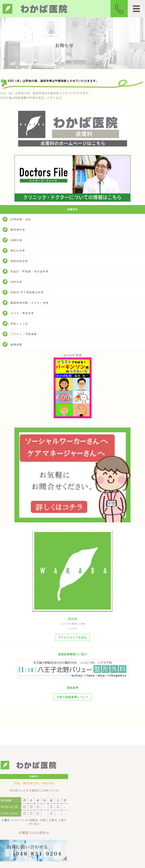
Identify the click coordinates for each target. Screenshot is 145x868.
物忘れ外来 (18, 251)
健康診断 (16, 345)
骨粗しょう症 (19, 324)
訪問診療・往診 (21, 219)
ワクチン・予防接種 (24, 334)
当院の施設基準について (72, 697)
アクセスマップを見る (72, 637)
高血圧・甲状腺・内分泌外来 (30, 271)
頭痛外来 (16, 240)
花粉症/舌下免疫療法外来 (27, 292)
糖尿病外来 (18, 230)
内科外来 (16, 282)
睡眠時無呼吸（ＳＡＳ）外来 (30, 303)
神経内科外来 (19, 261)
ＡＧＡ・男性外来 (22, 313)
